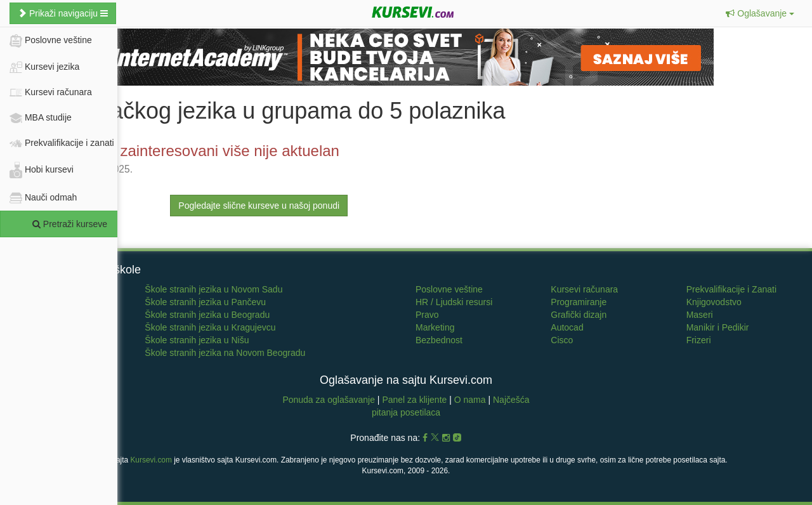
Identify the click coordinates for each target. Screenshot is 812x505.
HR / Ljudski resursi (454, 302)
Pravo (427, 315)
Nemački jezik (37, 315)
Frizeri (699, 340)
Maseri (700, 315)
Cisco (562, 340)
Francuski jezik (39, 327)
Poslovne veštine (449, 289)
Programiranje (579, 302)
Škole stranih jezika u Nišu (197, 340)
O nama (470, 400)
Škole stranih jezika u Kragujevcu (210, 327)
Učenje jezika (36, 289)
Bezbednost (439, 340)
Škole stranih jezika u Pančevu (205, 302)
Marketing (435, 327)
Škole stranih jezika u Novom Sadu (213, 289)
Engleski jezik (36, 302)
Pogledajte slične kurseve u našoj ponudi (259, 206)
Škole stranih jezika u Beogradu (207, 315)
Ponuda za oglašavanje (330, 400)
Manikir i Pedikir (718, 327)
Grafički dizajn (579, 315)
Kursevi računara (584, 289)
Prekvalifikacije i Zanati (731, 289)
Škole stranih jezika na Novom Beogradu (225, 353)
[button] (760, 13)
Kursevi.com (151, 460)
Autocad (567, 327)
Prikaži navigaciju (63, 13)
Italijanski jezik (38, 340)
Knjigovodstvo (714, 302)
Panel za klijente (416, 400)
